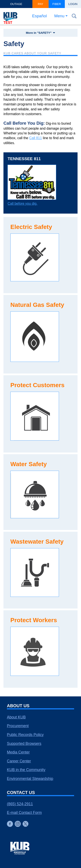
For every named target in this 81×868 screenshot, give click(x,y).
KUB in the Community (26, 770)
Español (40, 16)
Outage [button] (16, 4)
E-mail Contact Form (24, 813)
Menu (59, 16)
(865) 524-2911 (20, 804)
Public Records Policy (25, 735)
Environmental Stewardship (30, 779)
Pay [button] (40, 4)
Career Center (19, 761)
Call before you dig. (22, 204)
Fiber (57, 4)
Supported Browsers (24, 744)
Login (73, 4)
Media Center (18, 752)
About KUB (16, 717)
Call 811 (36, 138)
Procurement (18, 726)
